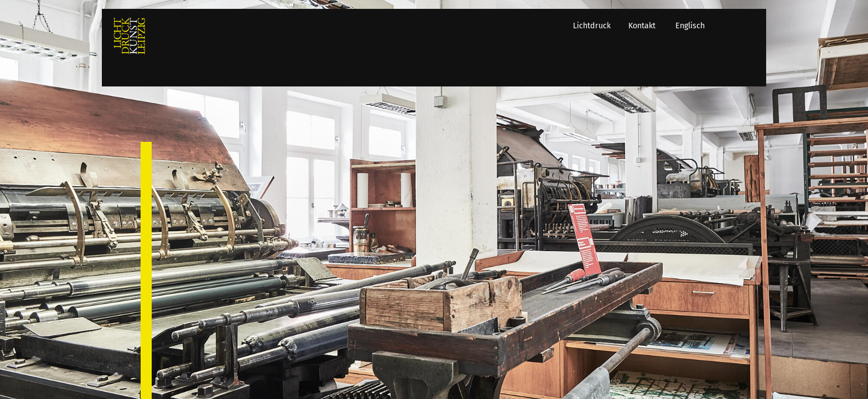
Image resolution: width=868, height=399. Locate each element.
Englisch (698, 70)
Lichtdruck (600, 70)
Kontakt (650, 70)
